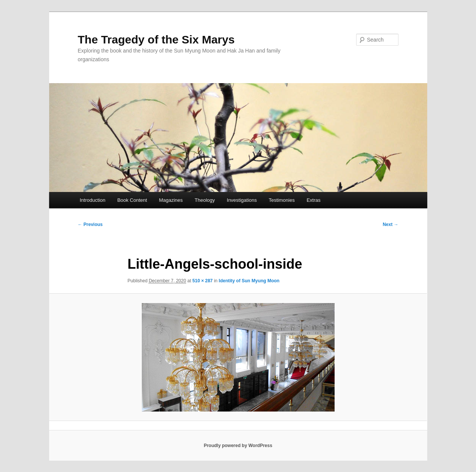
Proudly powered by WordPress (238, 446)
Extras (314, 200)
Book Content (132, 200)
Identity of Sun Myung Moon (249, 281)
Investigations (242, 200)
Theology (205, 200)
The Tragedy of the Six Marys (156, 39)
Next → (390, 224)
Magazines (171, 200)
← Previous (90, 224)
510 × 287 (203, 281)
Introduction (93, 200)
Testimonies (282, 200)
